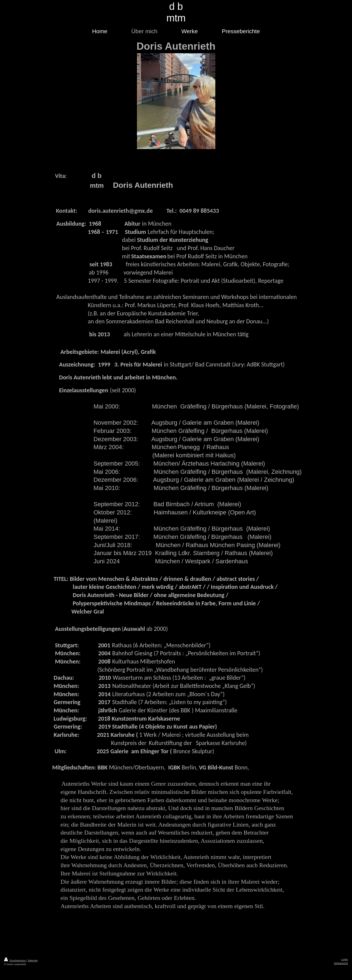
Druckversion (15, 960)
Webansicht (341, 963)
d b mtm (176, 12)
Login (345, 959)
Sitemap (33, 960)
